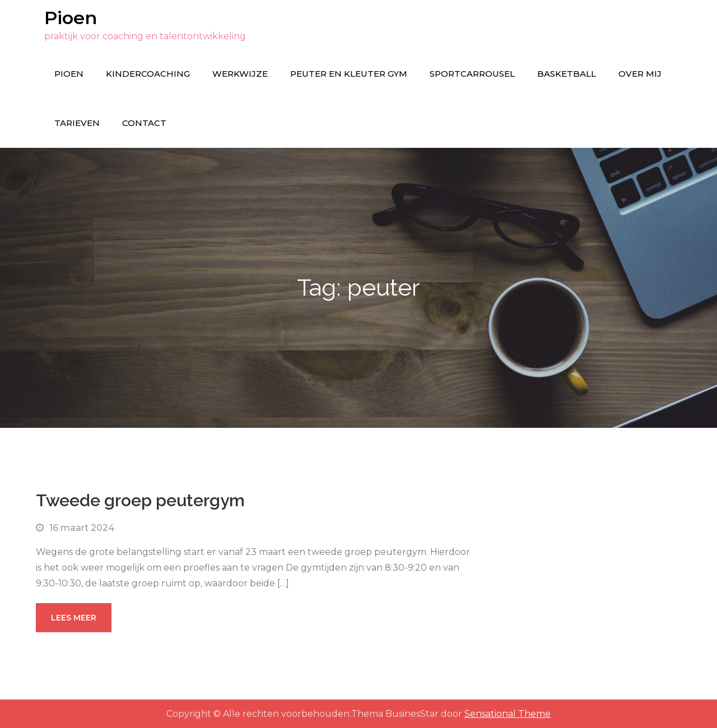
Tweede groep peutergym (140, 500)
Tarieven (77, 123)
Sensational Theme (508, 714)
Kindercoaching (148, 74)
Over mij (640, 74)
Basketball (567, 74)
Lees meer (74, 618)
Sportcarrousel (472, 74)
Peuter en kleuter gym (349, 74)
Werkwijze (240, 74)
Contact (144, 123)
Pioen (71, 18)
